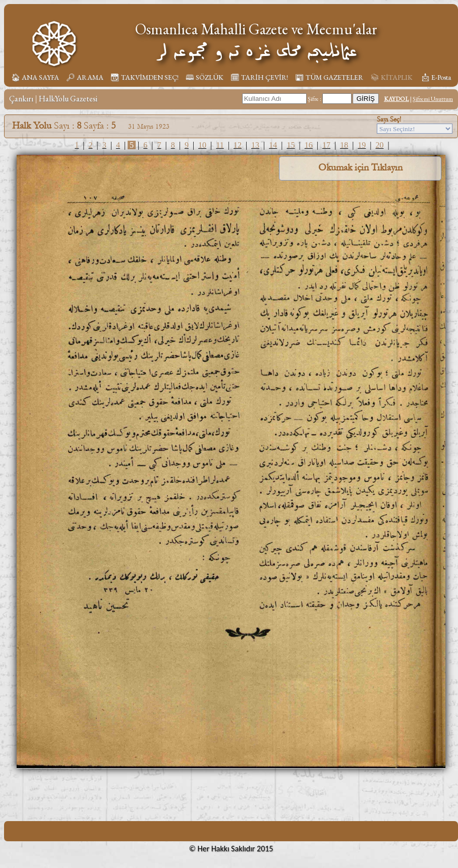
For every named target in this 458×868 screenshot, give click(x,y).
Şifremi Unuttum (433, 99)
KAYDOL (396, 99)
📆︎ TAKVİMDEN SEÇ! (145, 77)
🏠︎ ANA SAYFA (35, 77)
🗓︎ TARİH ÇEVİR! (259, 77)
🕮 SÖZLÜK (205, 77)
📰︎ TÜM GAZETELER (329, 77)
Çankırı (21, 99)
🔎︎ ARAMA (85, 77)
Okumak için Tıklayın (360, 167)
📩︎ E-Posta (436, 77)
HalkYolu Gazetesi (68, 99)
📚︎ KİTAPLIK (391, 77)
